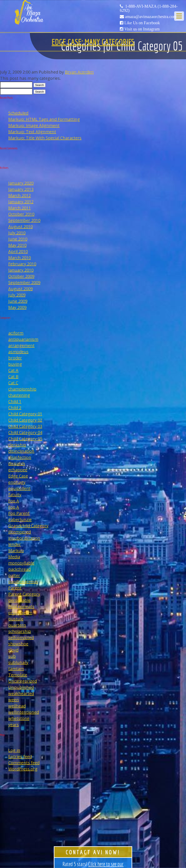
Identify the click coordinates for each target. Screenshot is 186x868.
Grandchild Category (28, 526)
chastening (19, 395)
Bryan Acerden (79, 72)
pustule (16, 619)
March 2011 (20, 208)
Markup (16, 551)
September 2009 (24, 282)
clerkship (17, 445)
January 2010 (21, 270)
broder (15, 358)
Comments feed (24, 763)
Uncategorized (23, 681)
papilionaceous (23, 582)
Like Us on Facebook (142, 23)
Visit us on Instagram (142, 29)
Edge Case (18, 476)
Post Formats (21, 606)
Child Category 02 (25, 420)
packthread (19, 569)
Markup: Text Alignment (32, 132)
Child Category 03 (25, 426)
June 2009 (18, 301)
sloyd (13, 650)
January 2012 (21, 202)
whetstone (19, 718)
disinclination (21, 451)
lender (15, 544)
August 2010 (20, 227)
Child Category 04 (25, 432)
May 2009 (17, 307)
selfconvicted (21, 638)
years (14, 725)
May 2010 (17, 245)
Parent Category (24, 594)
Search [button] (40, 85)
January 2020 (21, 183)
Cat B (13, 377)
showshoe (18, 644)
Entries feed (20, 756)
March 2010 (20, 258)
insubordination (24, 538)
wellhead (17, 706)
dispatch (17, 464)
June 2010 (18, 239)
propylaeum (20, 613)
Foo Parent (19, 513)
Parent (15, 588)
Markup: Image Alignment (34, 125)
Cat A (13, 370)
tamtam (16, 669)
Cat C (13, 383)
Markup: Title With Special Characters (45, 138)
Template (18, 675)
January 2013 (21, 189)
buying (15, 364)
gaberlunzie (20, 519)
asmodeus (18, 352)
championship (22, 389)
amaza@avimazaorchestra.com (151, 17)
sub (12, 656)
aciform (16, 333)
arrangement (21, 345)
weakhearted (21, 693)
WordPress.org (23, 769)
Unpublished (21, 687)
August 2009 (20, 289)
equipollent (19, 488)
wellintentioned (24, 712)
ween (14, 700)
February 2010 (22, 264)
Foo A (14, 501)
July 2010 (17, 233)
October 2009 (21, 276)
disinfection (20, 457)
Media (14, 557)
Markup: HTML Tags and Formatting (44, 119)
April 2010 (18, 251)
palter (14, 575)
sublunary (18, 662)
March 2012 (20, 195)
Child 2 (15, 408)
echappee (18, 470)
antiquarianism (23, 339)
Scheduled (18, 113)
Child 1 (15, 401)
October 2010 (21, 214)
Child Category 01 (25, 414)
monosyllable (21, 563)
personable (19, 600)
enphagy (17, 482)
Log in (14, 750)
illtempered (20, 532)
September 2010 (24, 220)
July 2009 (17, 295)
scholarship (20, 631)
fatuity (15, 495)
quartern (17, 625)
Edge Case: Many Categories (93, 42)
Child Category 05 (25, 439)
